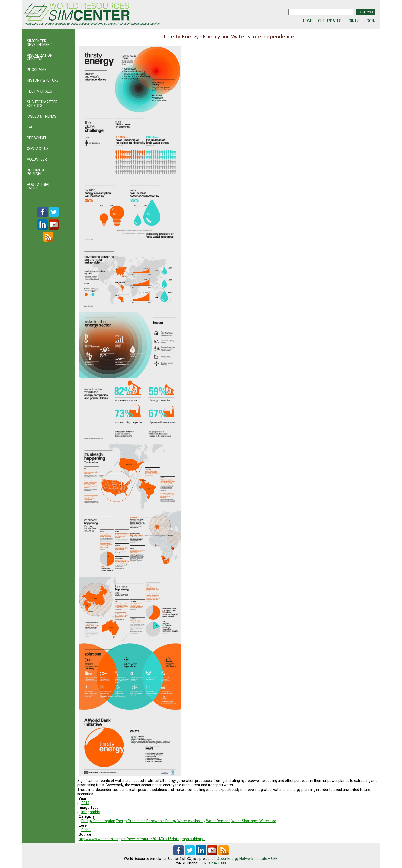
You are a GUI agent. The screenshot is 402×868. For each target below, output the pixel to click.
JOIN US (353, 21)
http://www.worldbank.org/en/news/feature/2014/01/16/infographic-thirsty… (142, 839)
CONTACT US (38, 149)
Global (86, 830)
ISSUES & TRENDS (42, 116)
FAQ (30, 127)
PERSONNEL (37, 138)
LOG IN (370, 21)
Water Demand (218, 821)
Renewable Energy (162, 821)
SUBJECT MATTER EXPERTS (42, 104)
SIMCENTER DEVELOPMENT (39, 43)
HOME (308, 21)
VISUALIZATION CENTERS (40, 57)
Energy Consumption (98, 821)
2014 (85, 803)
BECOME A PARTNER (36, 172)
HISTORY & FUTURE (43, 80)
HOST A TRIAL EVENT (39, 186)
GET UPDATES (330, 21)
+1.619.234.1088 (212, 863)
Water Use (268, 821)
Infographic (91, 812)
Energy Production (131, 821)
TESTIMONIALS (39, 91)
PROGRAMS (37, 70)
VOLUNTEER (37, 159)
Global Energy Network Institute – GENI (248, 859)
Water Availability (191, 821)
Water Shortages (245, 821)
